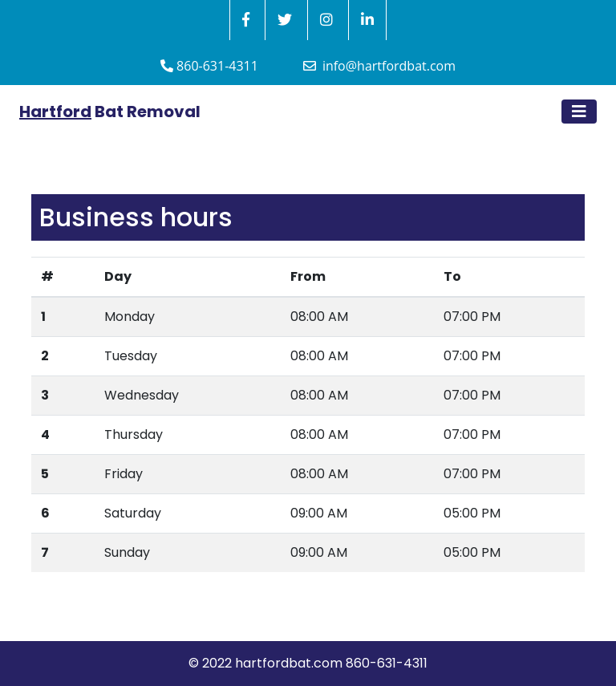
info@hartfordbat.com (379, 66)
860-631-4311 (209, 66)
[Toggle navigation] (579, 112)
